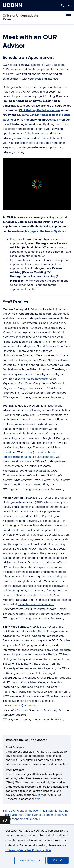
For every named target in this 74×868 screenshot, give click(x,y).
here (38, 799)
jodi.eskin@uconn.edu (17, 457)
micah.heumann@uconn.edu (36, 604)
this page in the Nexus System (45, 231)
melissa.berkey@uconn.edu (38, 379)
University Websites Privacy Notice (28, 850)
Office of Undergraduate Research (20, 17)
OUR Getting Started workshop (39, 110)
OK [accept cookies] (58, 860)
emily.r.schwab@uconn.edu (20, 706)
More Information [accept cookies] (30, 860)
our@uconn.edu (45, 457)
